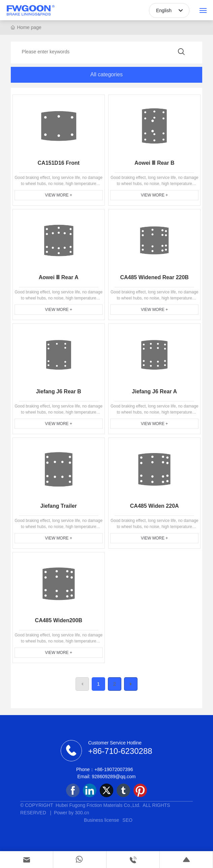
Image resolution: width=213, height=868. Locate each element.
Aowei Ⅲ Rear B (155, 163)
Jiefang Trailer (59, 506)
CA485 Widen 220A (155, 506)
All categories (106, 74)
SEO (127, 820)
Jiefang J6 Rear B (59, 391)
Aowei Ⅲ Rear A (59, 277)
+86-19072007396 (114, 769)
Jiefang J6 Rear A (154, 391)
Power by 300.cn (70, 813)
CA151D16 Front (59, 163)
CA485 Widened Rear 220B (154, 277)
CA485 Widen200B (59, 620)
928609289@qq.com (114, 777)
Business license (101, 820)
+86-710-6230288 (120, 751)
